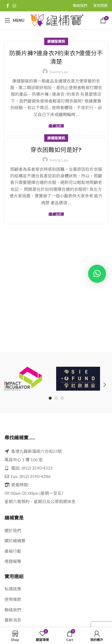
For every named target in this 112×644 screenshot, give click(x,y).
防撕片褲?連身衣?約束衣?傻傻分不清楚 (56, 57)
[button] (97, 274)
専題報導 (13, 561)
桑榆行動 (13, 551)
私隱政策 (13, 589)
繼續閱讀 (56, 126)
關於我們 (13, 530)
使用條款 (13, 599)
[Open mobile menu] (14, 20)
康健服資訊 (56, 41)
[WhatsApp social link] (14, 6)
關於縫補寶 (15, 541)
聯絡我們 (13, 610)
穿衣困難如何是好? (56, 150)
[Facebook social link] (8, 6)
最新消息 (13, 620)
